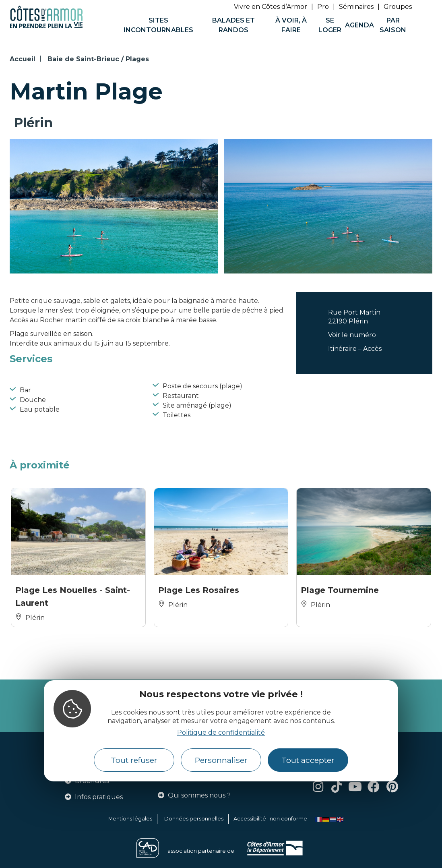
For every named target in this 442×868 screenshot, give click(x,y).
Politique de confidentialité (221, 732)
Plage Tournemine (340, 590)
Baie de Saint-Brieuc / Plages (98, 59)
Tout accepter (308, 760)
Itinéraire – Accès (355, 349)
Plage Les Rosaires (199, 590)
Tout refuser (134, 760)
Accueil (23, 59)
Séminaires (356, 7)
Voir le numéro (352, 335)
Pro (323, 7)
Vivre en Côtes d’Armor (271, 7)
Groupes (398, 7)
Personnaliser (221, 760)
